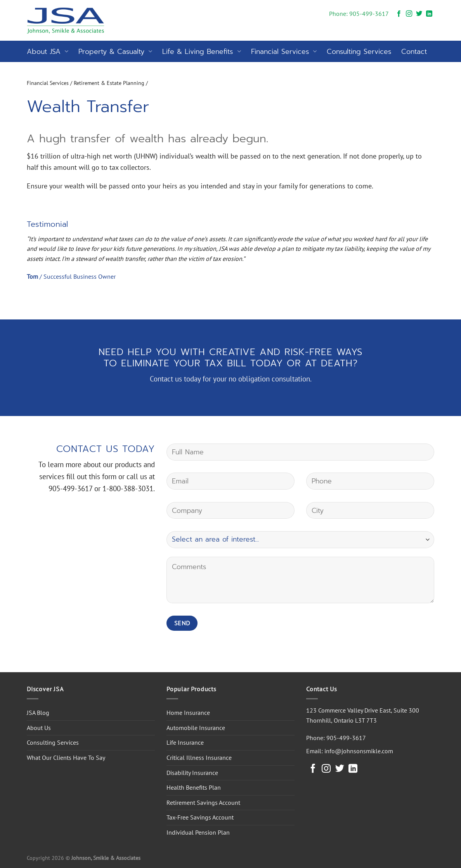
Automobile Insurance (196, 728)
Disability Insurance (192, 773)
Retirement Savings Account (203, 802)
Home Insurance (188, 713)
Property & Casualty (115, 52)
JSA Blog (38, 713)
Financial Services (284, 52)
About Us (39, 728)
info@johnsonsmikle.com (359, 751)
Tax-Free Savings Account (200, 817)
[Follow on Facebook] (399, 14)
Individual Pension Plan (198, 832)
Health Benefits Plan (194, 787)
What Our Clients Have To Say (66, 758)
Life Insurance (185, 742)
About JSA (48, 52)
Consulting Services (359, 52)
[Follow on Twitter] (419, 14)
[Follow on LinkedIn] (429, 14)
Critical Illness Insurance (199, 758)
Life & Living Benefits (201, 52)
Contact (414, 52)
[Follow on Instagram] (409, 14)
